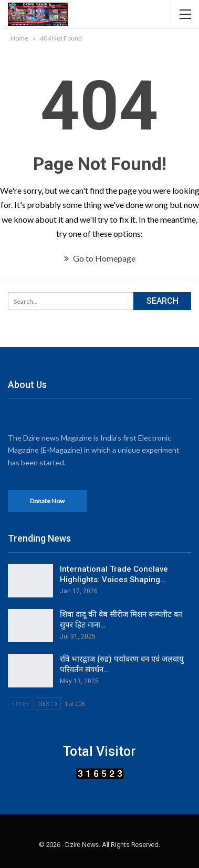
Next (48, 704)
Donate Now (47, 501)
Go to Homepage (100, 258)
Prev (20, 704)
